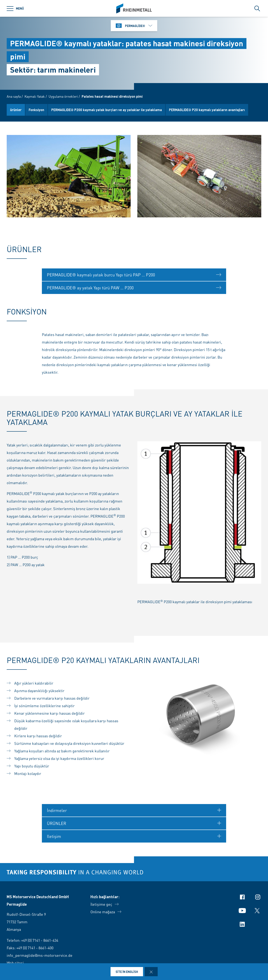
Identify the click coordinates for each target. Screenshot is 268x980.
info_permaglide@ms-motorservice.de (40, 955)
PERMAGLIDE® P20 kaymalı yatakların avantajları (207, 110)
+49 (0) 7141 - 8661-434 (40, 940)
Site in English (127, 972)
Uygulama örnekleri (63, 96)
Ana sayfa (14, 96)
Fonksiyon (36, 110)
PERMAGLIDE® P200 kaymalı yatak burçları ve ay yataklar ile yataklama (107, 110)
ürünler (16, 110)
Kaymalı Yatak (35, 96)
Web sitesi (15, 963)
